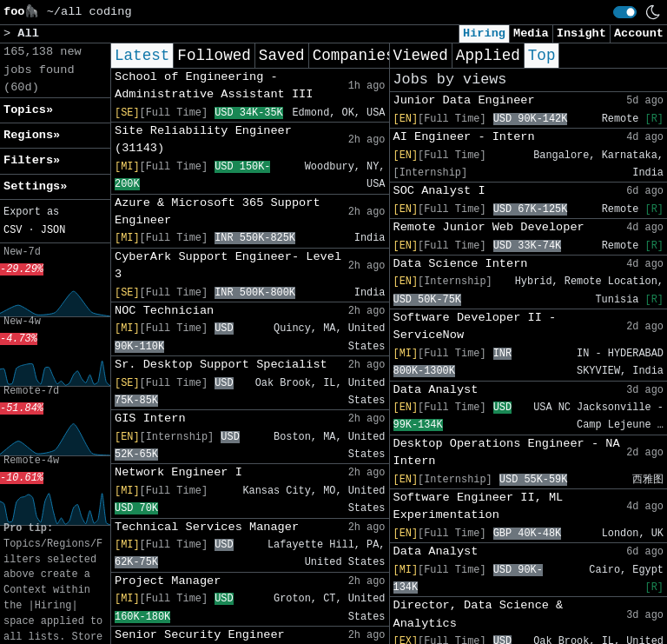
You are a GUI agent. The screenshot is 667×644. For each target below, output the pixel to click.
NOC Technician (164, 311)
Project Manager (168, 581)
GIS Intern (150, 418)
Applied (488, 56)
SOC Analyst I (439, 191)
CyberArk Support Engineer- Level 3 (228, 266)
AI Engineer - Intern (464, 137)
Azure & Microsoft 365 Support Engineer (218, 212)
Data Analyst (436, 390)
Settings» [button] (35, 186)
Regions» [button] (32, 135)
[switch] (625, 12)
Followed (214, 56)
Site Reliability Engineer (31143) (203, 139)
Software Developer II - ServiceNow (475, 326)
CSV (13, 230)
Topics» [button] (28, 110)
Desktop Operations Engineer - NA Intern (507, 452)
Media (531, 33)
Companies (354, 56)
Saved (282, 56)
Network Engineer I (178, 472)
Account (639, 33)
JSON (53, 230)
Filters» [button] (32, 160)
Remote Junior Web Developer (489, 227)
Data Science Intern (461, 264)
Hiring (484, 33)
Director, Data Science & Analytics (479, 614)
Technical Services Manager (207, 527)
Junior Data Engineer (464, 100)
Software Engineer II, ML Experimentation (479, 506)
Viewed (421, 56)
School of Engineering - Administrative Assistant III (214, 86)
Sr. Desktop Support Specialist (221, 365)
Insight (581, 33)
